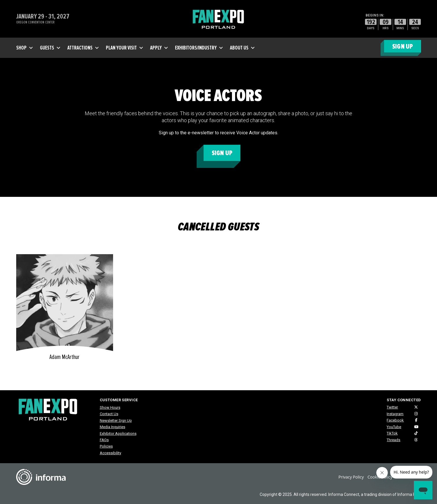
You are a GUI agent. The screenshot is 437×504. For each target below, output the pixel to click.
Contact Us (109, 414)
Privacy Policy (351, 477)
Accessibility (110, 453)
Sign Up (222, 153)
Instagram (395, 414)
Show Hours (110, 407)
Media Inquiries (113, 427)
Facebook (395, 420)
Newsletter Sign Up (116, 420)
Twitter (392, 407)
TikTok (392, 433)
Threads (393, 440)
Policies (106, 446)
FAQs (104, 440)
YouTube (394, 427)
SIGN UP (403, 46)
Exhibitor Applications (118, 434)
